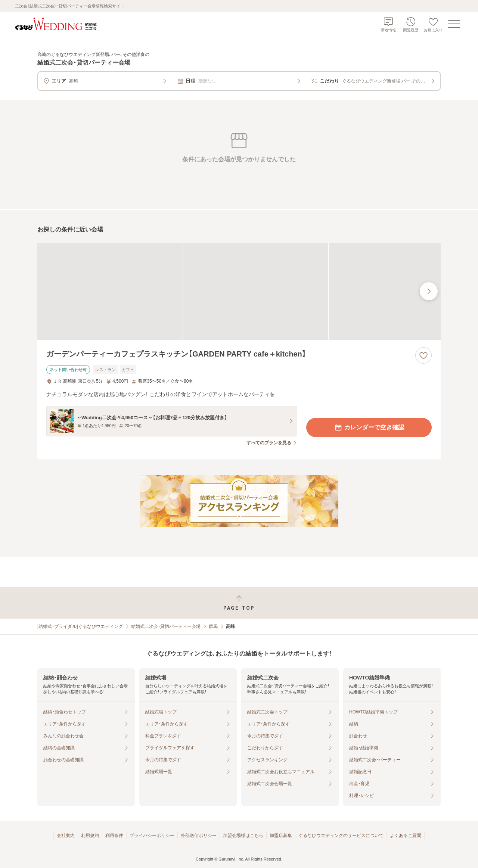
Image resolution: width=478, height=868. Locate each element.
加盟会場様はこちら (243, 836)
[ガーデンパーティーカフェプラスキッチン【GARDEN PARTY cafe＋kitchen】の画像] (239, 291)
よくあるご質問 (406, 836)
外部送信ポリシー (199, 836)
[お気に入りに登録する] (423, 355)
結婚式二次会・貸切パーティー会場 (166, 626)
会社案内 (66, 836)
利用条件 (114, 836)
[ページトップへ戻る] (239, 603)
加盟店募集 (281, 836)
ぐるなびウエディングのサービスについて (341, 836)
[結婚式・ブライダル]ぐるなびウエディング (80, 626)
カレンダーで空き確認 (369, 427)
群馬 (213, 626)
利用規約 (90, 836)
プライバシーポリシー (152, 836)
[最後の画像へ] (429, 291)
